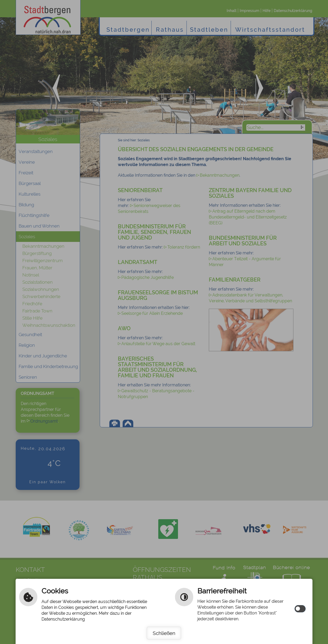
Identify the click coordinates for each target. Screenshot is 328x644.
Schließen (164, 633)
